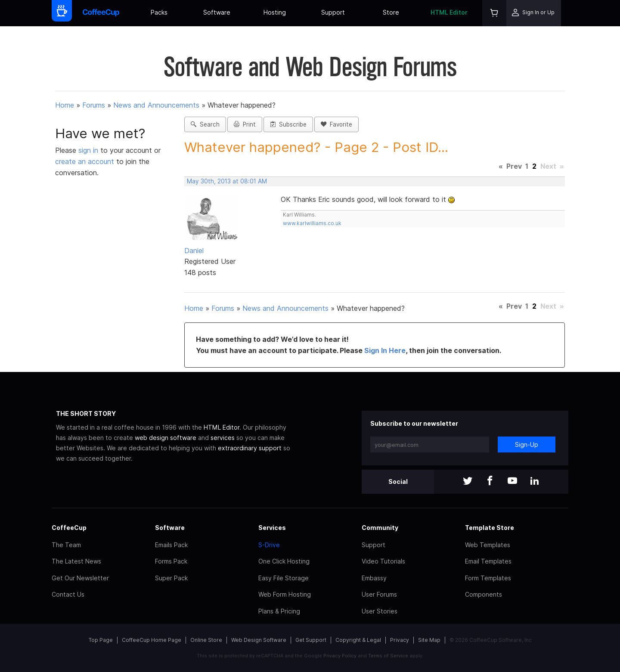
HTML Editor (449, 12)
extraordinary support (250, 448)
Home (65, 105)
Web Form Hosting (285, 594)
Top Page (101, 640)
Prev (514, 166)
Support (333, 12)
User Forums (379, 594)
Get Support (311, 640)
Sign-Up (527, 444)
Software (217, 12)
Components (484, 594)
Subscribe (288, 124)
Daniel (194, 251)
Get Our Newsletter (80, 578)
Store (391, 12)
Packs (159, 12)
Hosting (275, 12)
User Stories (380, 611)
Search (205, 124)
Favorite (336, 124)
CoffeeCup (69, 528)
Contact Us (68, 594)
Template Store (490, 528)
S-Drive (269, 545)
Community (380, 528)
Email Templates (488, 561)
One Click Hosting (284, 561)
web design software (166, 438)
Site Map (429, 640)
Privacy (400, 640)
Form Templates (488, 578)
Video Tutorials (383, 561)
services (223, 438)
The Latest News (76, 561)
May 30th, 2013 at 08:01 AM (227, 181)
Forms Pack (171, 561)
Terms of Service (388, 656)
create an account (85, 161)
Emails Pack (171, 545)
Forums (94, 105)
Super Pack (171, 578)
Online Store (206, 640)
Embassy (374, 578)
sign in (89, 150)
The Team (66, 545)
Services (272, 528)
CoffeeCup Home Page (152, 640)
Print (245, 124)
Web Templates (488, 545)
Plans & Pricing (279, 611)
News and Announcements (156, 105)
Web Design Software (259, 640)
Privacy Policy (340, 656)
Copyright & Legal (358, 640)
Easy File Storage (284, 578)
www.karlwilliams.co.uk (312, 223)
